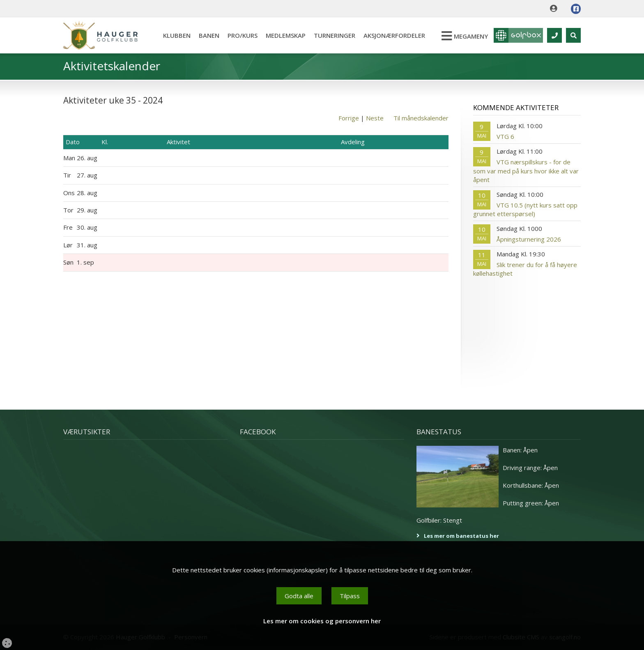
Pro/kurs (243, 35)
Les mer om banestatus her (461, 536)
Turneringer (335, 35)
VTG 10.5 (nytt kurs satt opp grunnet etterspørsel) (525, 209)
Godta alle (299, 596)
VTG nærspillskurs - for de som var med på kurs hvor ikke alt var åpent (526, 171)
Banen (209, 35)
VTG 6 (505, 136)
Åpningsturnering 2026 (529, 239)
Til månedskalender (421, 118)
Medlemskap (286, 35)
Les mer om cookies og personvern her (322, 621)
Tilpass (350, 596)
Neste (375, 118)
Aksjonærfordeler (394, 35)
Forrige (349, 118)
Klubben (177, 35)
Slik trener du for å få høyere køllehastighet (525, 269)
